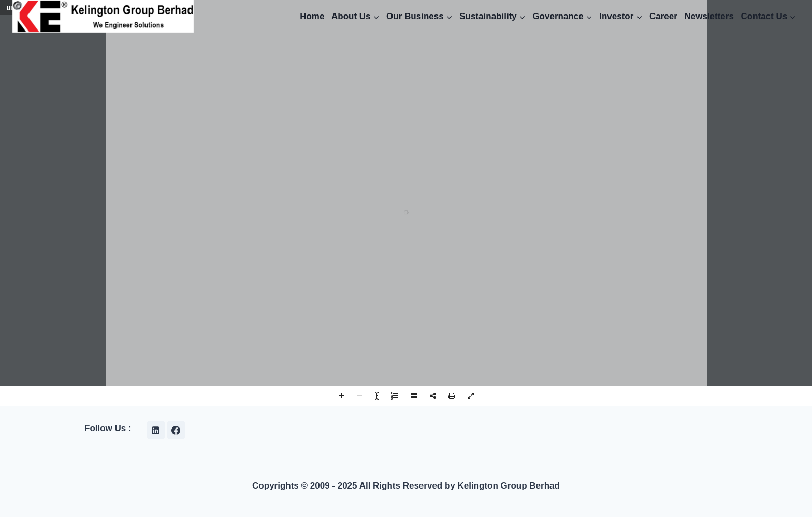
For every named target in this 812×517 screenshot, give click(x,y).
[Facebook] (176, 430)
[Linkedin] (156, 430)
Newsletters (709, 16)
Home (312, 16)
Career (663, 16)
